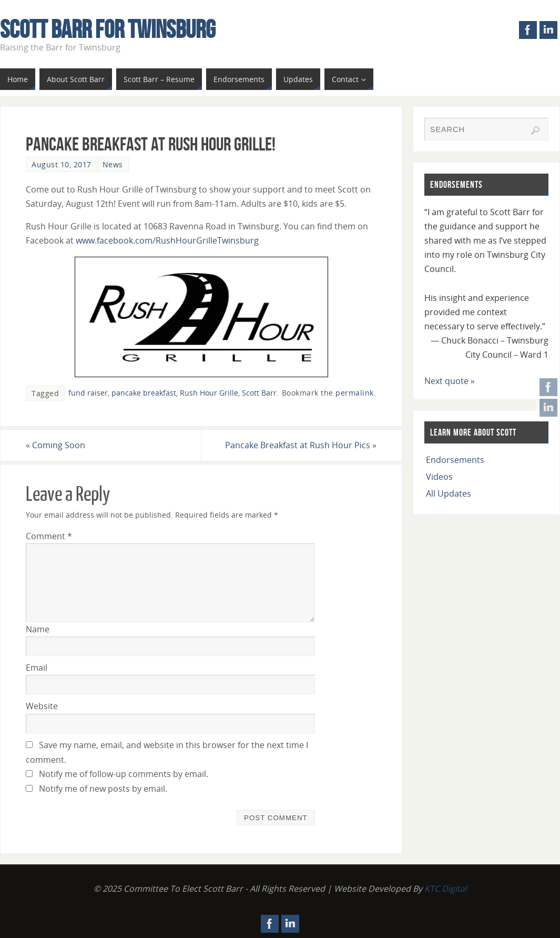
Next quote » (450, 381)
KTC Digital (446, 889)
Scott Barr (259, 393)
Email (37, 668)
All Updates (449, 493)
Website (42, 706)
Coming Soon (55, 445)
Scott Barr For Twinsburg (108, 29)
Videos (439, 477)
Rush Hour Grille (209, 393)
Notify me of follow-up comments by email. (124, 774)
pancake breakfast (144, 393)
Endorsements (455, 460)
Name (38, 629)
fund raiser (88, 393)
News (113, 164)
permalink (355, 393)
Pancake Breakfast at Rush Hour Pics (301, 445)
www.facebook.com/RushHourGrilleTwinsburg (167, 240)
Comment (49, 536)
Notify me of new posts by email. (103, 789)
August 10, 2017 (62, 164)
